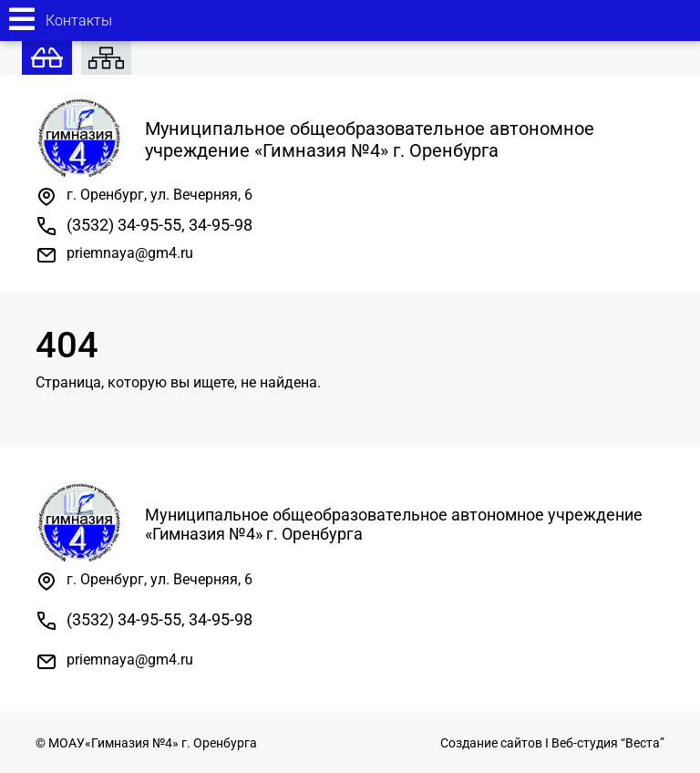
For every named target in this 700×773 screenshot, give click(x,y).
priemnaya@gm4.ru (130, 253)
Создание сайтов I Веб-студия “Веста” (552, 743)
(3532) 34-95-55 (124, 225)
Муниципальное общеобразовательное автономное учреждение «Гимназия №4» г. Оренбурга (315, 139)
